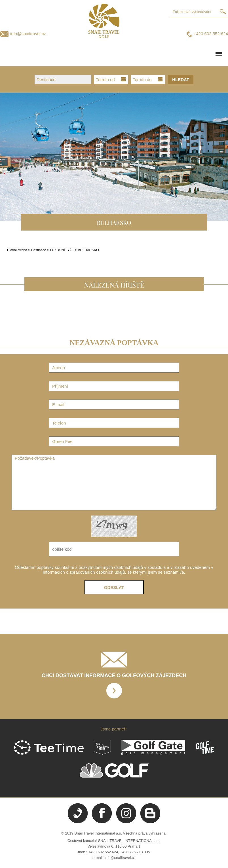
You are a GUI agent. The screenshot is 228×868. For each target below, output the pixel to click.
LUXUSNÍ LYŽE (62, 250)
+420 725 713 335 (135, 852)
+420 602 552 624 (211, 34)
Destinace (38, 250)
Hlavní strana (17, 250)
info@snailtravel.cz (28, 34)
